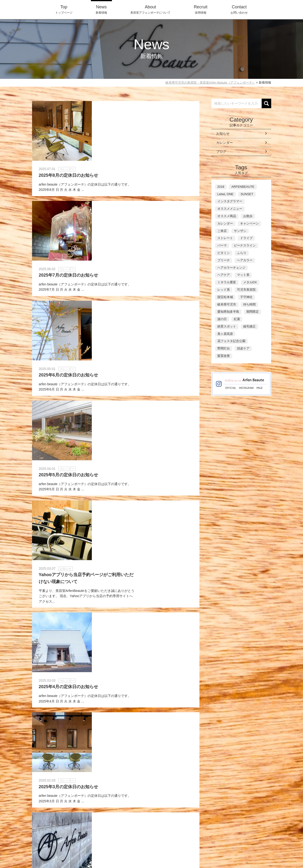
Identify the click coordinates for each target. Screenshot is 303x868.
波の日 (222, 319)
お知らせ (223, 134)
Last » (158, 758)
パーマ (222, 245)
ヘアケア (224, 275)
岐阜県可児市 (227, 304)
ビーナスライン (245, 245)
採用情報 (201, 9)
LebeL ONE (225, 194)
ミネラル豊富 (227, 282)
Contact (224, 845)
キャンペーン (249, 223)
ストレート (225, 238)
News (169, 845)
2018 (221, 187)
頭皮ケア (243, 348)
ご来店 (222, 231)
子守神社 (246, 297)
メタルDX (250, 282)
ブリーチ (224, 260)
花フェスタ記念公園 (231, 341)
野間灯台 (224, 348)
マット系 (243, 275)
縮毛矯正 (249, 326)
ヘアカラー (245, 260)
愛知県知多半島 (228, 312)
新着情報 (101, 9)
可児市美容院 (246, 290)
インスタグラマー (230, 201)
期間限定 (253, 312)
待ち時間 (249, 304)
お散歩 (248, 216)
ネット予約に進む (206, 809)
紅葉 (237, 319)
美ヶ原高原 (225, 334)
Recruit (204, 845)
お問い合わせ (239, 9)
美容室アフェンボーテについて (150, 9)
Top (154, 845)
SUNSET (247, 194)
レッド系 (224, 290)
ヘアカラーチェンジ (231, 268)
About (185, 845)
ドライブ (246, 238)
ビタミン (224, 253)
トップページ (64, 9)
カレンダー (225, 143)
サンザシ (240, 231)
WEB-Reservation (254, 845)
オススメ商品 (227, 216)
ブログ (221, 151)
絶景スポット (227, 326)
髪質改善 (224, 356)
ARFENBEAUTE (243, 187)
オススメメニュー (230, 209)
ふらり (242, 253)
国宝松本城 (225, 297)
